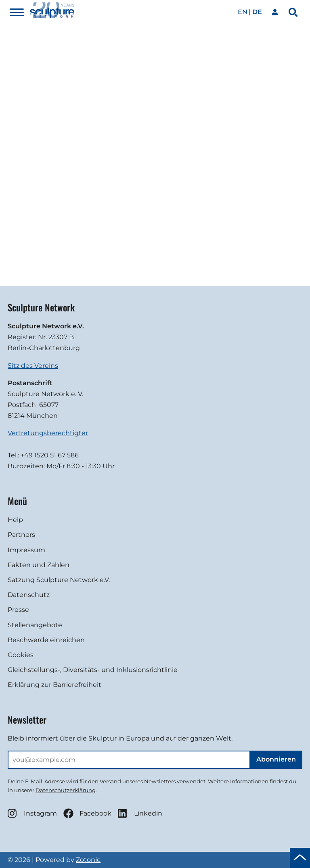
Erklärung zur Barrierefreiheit (54, 685)
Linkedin (140, 813)
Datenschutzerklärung (66, 790)
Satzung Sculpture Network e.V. (59, 580)
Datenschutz (29, 595)
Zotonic (88, 860)
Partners (21, 535)
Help (15, 520)
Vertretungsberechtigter (48, 433)
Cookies (21, 655)
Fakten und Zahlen (39, 565)
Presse (18, 610)
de (257, 12)
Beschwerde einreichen (46, 640)
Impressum (26, 550)
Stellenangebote (35, 625)
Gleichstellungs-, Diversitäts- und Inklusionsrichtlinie (93, 670)
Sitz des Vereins (33, 366)
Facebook (87, 813)
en (243, 12)
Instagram (32, 813)
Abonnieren (276, 759)
